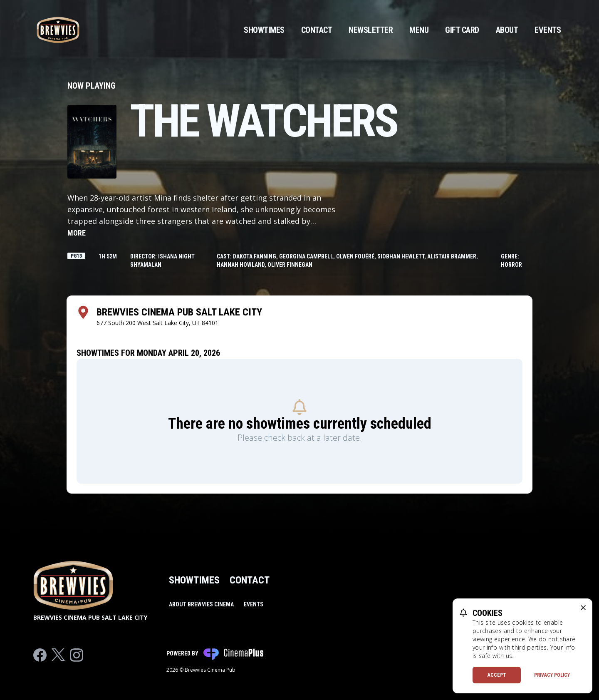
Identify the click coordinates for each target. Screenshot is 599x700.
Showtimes (264, 30)
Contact (317, 30)
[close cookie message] (583, 608)
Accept (497, 675)
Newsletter (371, 30)
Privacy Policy (552, 675)
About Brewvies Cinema (201, 604)
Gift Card (462, 30)
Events (548, 30)
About (507, 30)
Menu (419, 30)
